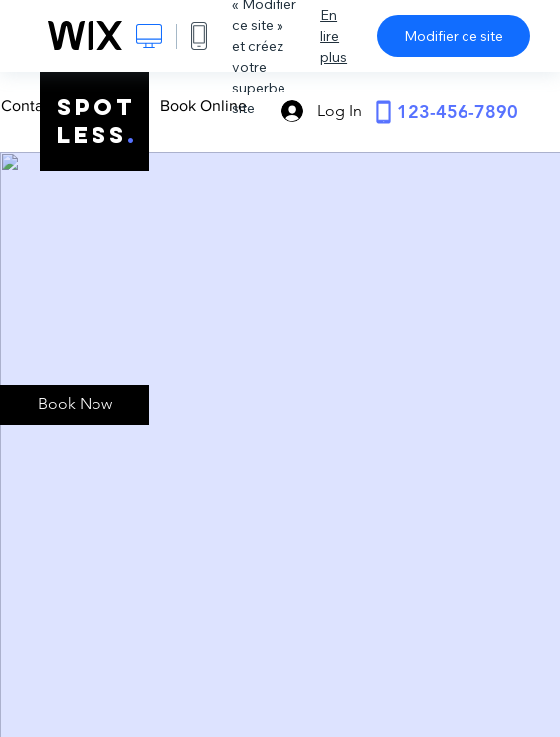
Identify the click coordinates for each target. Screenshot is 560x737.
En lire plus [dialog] (334, 36)
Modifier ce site (454, 36)
